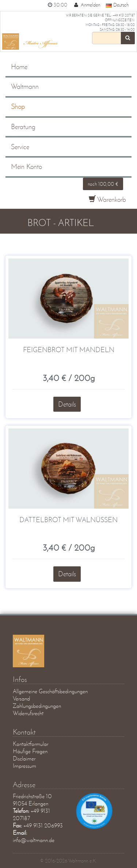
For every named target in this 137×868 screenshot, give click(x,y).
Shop (18, 107)
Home (19, 67)
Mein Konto (26, 167)
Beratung (23, 127)
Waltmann (25, 86)
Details (67, 404)
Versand (21, 699)
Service (20, 147)
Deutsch (117, 5)
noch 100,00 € (103, 184)
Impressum (24, 766)
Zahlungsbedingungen (37, 706)
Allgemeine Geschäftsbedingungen (50, 691)
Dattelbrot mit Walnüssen (68, 520)
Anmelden (87, 5)
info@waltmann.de (34, 840)
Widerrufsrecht (28, 713)
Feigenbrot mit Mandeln (69, 350)
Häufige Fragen (30, 751)
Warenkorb (107, 199)
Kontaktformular (31, 744)
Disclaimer (24, 758)
